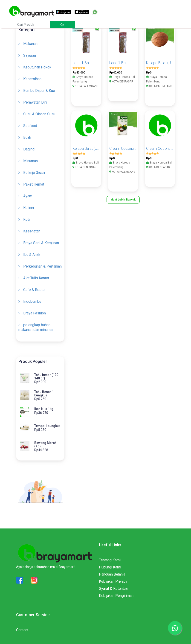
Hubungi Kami (110, 567)
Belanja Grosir (34, 173)
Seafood (30, 126)
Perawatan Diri (35, 102)
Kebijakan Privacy (113, 581)
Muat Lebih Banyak (123, 200)
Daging (29, 149)
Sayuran (30, 55)
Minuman (30, 161)
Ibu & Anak (32, 255)
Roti (26, 219)
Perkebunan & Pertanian (42, 266)
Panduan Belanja (112, 574)
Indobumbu (32, 301)
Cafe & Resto (34, 290)
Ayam (28, 196)
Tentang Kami (110, 560)
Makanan (30, 44)
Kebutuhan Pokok (37, 67)
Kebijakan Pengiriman (116, 596)
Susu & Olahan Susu (39, 114)
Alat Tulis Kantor (36, 278)
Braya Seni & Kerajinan (41, 243)
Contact (22, 630)
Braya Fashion (35, 313)
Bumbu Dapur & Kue (39, 91)
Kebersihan (32, 79)
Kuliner (29, 208)
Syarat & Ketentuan (114, 589)
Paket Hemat (34, 184)
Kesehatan (32, 231)
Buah (27, 137)
